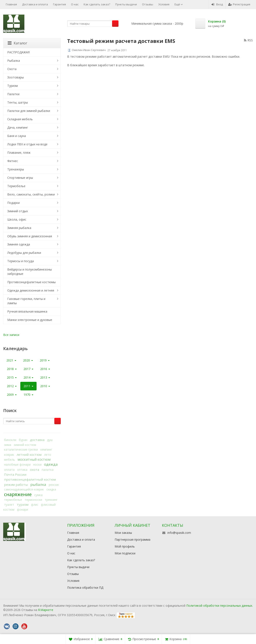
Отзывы (148, 4)
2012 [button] (12, 386)
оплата (9, 470)
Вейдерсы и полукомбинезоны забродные (30, 272)
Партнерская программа (132, 539)
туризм (23, 504)
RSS (248, 40)
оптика (22, 470)
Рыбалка (14, 61)
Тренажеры (16, 169)
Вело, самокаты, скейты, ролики (31, 194)
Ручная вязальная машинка (27, 311)
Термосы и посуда (21, 261)
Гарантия (59, 4)
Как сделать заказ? (97, 4)
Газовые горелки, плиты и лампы (26, 301)
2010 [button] (45, 386)
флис (35, 505)
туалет (9, 505)
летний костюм (29, 454)
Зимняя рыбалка (19, 228)
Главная (11, 4)
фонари (22, 509)
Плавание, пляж (19, 153)
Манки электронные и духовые (30, 320)
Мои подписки (125, 553)
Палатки (13, 94)
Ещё (179, 4)
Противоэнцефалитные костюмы (31, 282)
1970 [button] (28, 395)
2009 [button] (12, 395)
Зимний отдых (18, 211)
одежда (51, 464)
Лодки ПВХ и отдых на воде (27, 144)
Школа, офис (17, 219)
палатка (48, 470)
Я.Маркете (46, 610)
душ (50, 440)
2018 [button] (12, 369)
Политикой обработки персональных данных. (220, 606)
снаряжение (18, 494)
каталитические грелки (21, 449)
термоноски (33, 500)
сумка (38, 495)
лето (48, 455)
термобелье (13, 500)
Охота (12, 69)
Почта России (15, 474)
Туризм (13, 86)
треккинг (51, 500)
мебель (10, 460)
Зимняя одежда (19, 244)
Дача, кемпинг (18, 127)
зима (8, 445)
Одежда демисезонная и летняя (31, 290)
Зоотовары (16, 77)
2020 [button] (28, 360)
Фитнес (13, 161)
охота (35, 469)
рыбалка (38, 484)
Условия (164, 4)
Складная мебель (20, 119)
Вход (217, 4)
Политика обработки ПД (85, 588)
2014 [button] (28, 377)
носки (37, 464)
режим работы (16, 485)
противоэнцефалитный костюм (30, 479)
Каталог (17, 43)
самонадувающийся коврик (24, 489)
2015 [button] (12, 377)
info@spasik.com (179, 533)
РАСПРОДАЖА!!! (18, 52)
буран (23, 440)
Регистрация (239, 4)
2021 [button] (11, 360)
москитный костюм (34, 459)
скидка (51, 489)
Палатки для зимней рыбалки (29, 111)
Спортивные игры (20, 178)
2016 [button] (45, 369)
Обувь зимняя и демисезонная (30, 236)
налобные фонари (17, 464)
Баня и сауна (17, 136)
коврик (9, 455)
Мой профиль (125, 546)
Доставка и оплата (35, 4)
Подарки (13, 203)
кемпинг (46, 449)
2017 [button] (28, 369)
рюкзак (54, 485)
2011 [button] (28, 386)
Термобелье (16, 186)
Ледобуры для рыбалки (24, 253)
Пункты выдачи (126, 4)
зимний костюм (25, 445)
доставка (37, 440)
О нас (75, 4)
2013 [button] (45, 377)
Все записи (11, 335)
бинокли (10, 440)
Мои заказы (123, 533)
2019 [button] (45, 360)
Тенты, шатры (18, 102)
